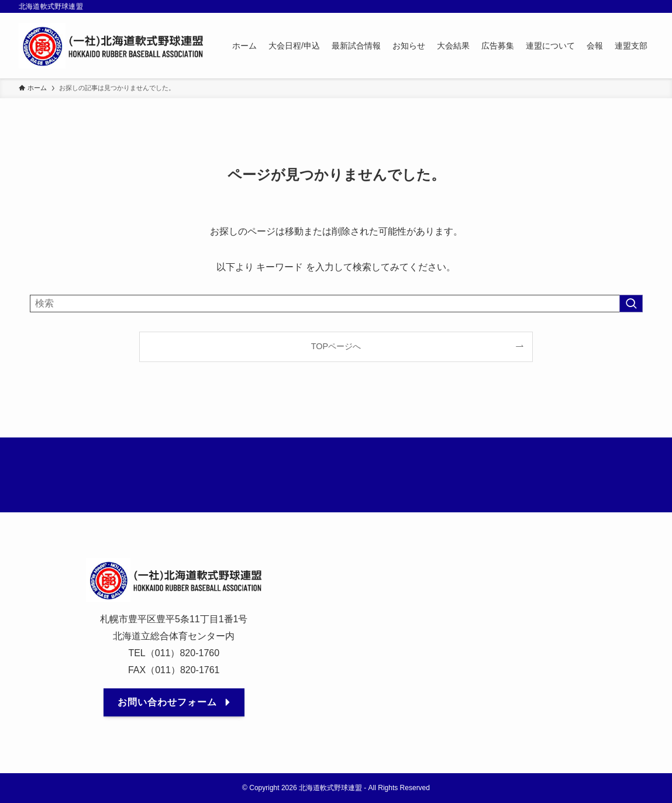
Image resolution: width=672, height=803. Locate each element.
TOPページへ (336, 346)
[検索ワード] (336, 304)
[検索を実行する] (631, 304)
